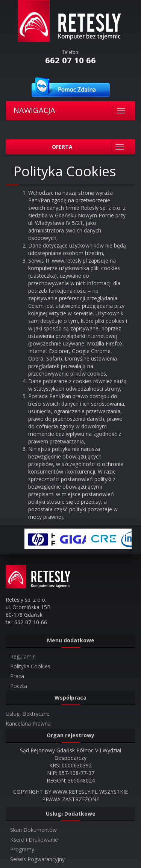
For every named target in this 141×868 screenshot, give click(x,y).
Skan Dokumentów (33, 830)
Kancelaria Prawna (28, 724)
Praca (17, 676)
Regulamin (23, 656)
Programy (22, 849)
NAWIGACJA (34, 110)
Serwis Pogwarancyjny (37, 859)
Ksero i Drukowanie (34, 840)
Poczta (19, 686)
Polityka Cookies (30, 666)
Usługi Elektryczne (28, 714)
